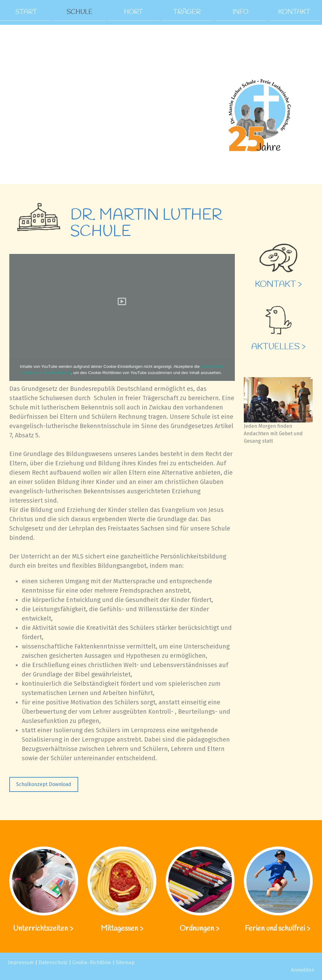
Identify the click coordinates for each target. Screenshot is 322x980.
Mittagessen (119, 929)
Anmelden (303, 970)
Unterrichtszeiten (41, 929)
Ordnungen (197, 929)
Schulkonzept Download (44, 784)
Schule (80, 12)
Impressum (21, 962)
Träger (187, 12)
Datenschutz (53, 962)
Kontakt (294, 12)
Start (26, 12)
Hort (133, 12)
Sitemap (125, 962)
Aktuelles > (278, 347)
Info (241, 12)
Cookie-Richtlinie (92, 962)
